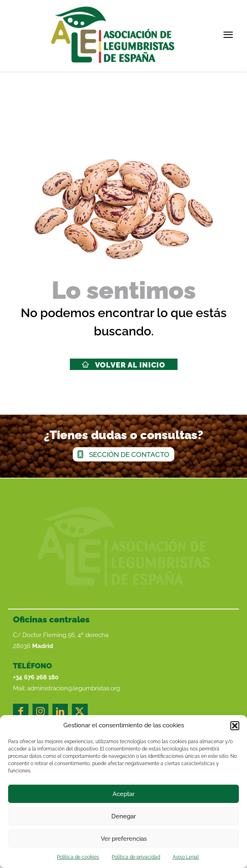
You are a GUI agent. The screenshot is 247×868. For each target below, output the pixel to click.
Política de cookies (78, 857)
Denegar (123, 816)
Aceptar (123, 794)
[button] (235, 726)
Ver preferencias (124, 839)
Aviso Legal (186, 857)
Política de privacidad (136, 857)
